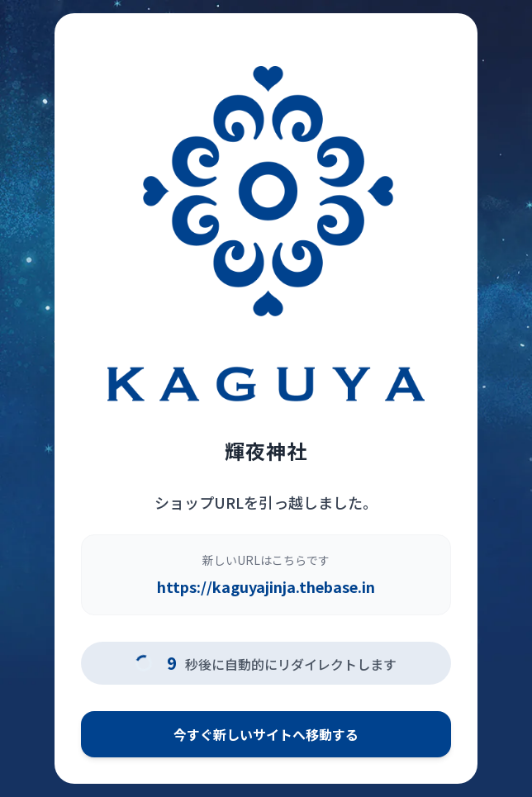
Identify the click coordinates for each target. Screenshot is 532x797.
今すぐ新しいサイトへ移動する (266, 734)
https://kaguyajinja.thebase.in (266, 586)
